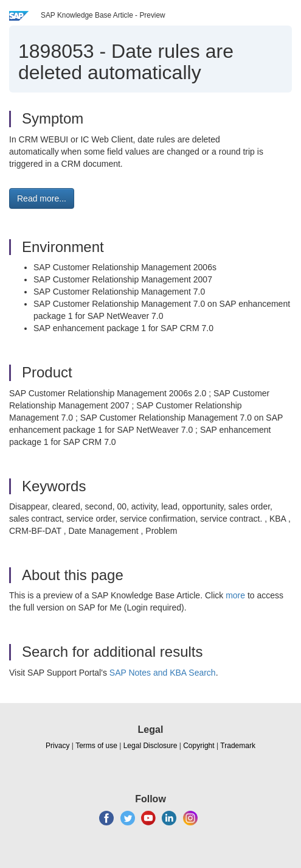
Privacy (57, 746)
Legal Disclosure (150, 746)
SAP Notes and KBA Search (163, 673)
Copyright (199, 746)
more (235, 595)
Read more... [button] (42, 198)
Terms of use (96, 746)
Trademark (238, 746)
